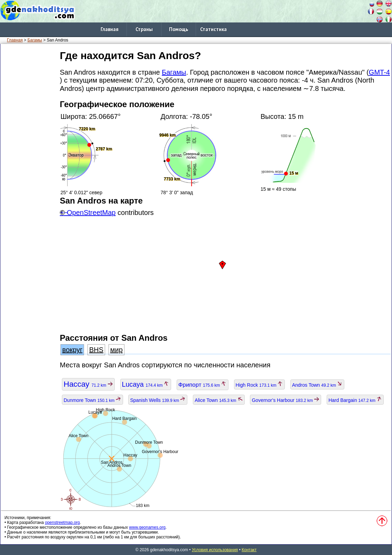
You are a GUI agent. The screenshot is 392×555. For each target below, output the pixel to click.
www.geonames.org (147, 527)
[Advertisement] (29, 152)
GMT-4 (379, 72)
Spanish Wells (158, 400)
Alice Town (219, 400)
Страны (144, 29)
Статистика (213, 29)
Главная (110, 29)
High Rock (259, 385)
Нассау (88, 384)
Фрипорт (203, 385)
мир (116, 350)
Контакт (249, 550)
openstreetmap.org (62, 523)
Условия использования (215, 550)
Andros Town (318, 385)
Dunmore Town (92, 400)
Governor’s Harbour (286, 400)
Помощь (179, 29)
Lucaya (146, 384)
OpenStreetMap (91, 213)
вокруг (72, 350)
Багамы (35, 40)
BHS (96, 350)
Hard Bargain (355, 400)
